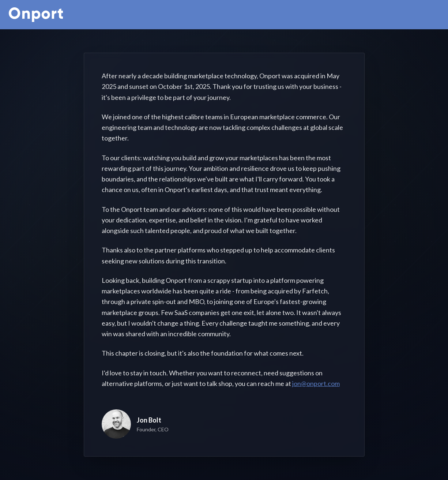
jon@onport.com (316, 383)
